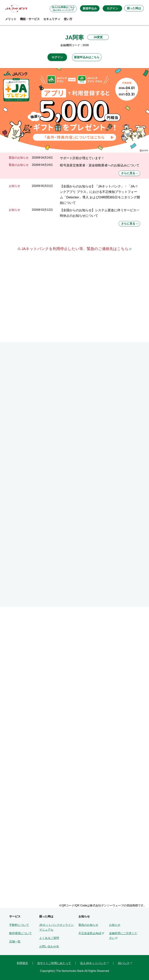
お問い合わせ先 (49, 946)
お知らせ (115, 925)
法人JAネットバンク (93, 963)
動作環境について (21, 933)
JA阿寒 (74, 37)
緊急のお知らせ (88, 925)
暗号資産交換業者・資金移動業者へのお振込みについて (100, 165)
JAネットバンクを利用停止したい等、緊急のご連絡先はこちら (75, 249)
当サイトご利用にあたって (54, 963)
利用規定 (22, 963)
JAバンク (124, 963)
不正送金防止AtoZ (90, 933)
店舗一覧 (15, 942)
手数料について (19, 925)
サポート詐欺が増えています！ (82, 158)
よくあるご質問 (49, 938)
